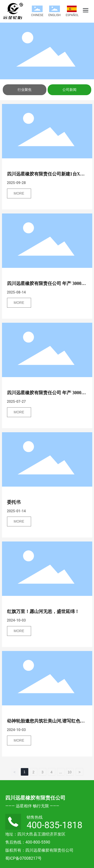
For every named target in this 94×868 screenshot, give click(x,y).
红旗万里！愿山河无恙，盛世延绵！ (43, 611)
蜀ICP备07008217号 (23, 858)
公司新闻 (69, 90)
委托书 (14, 502)
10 (70, 772)
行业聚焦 (25, 90)
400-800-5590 (38, 842)
